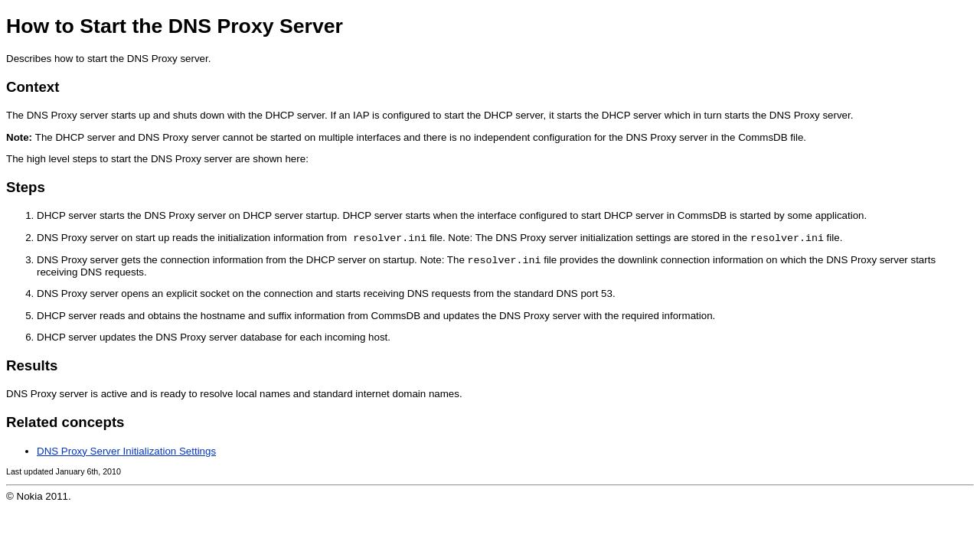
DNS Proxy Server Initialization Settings (126, 454)
